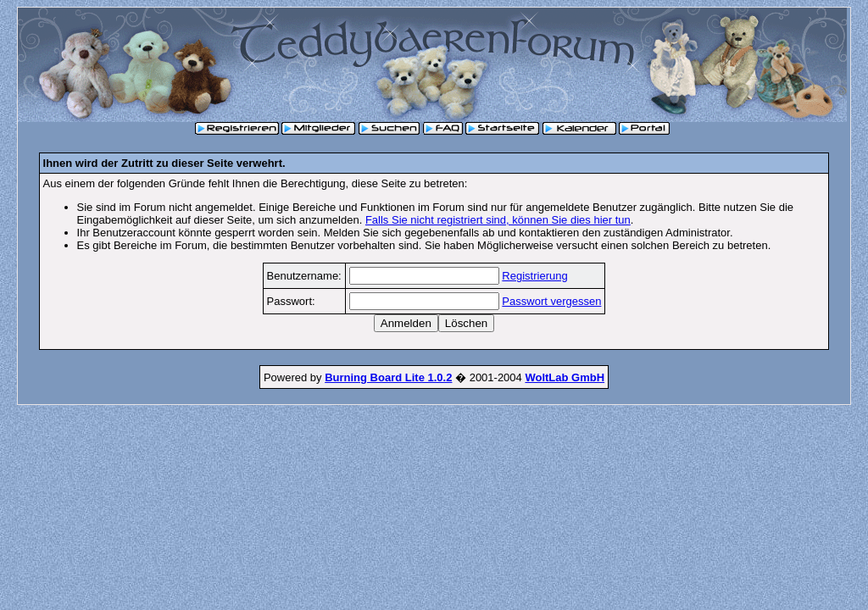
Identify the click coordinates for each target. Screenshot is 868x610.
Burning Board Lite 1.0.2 (388, 377)
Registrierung (534, 276)
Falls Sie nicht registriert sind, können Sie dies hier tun (498, 220)
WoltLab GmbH (565, 377)
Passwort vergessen (551, 301)
